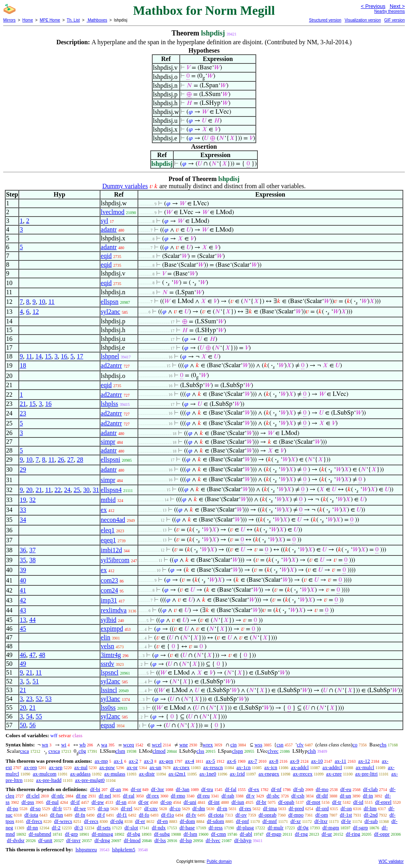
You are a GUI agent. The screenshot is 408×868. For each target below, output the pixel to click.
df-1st (346, 815)
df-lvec (213, 840)
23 (23, 413)
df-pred (296, 808)
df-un (345, 796)
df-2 (56, 828)
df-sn (121, 802)
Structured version (325, 20)
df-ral (129, 796)
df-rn (222, 808)
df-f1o (168, 815)
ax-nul (81, 767)
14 (39, 356)
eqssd (108, 725)
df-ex (254, 789)
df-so (35, 808)
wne (184, 745)
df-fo (144, 815)
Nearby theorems (389, 11)
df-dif (322, 796)
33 (23, 510)
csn (280, 745)
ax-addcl (300, 767)
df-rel (127, 808)
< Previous (373, 6)
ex (104, 510)
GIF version (394, 20)
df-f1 (122, 815)
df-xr (296, 821)
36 (23, 550)
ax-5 (211, 761)
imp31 (109, 600)
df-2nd (371, 815)
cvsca (54, 751)
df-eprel (383, 802)
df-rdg (117, 821)
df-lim (370, 808)
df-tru (207, 789)
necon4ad (113, 520)
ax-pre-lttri (367, 774)
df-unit (45, 840)
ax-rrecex (303, 774)
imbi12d (111, 550)
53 (48, 699)
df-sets (104, 828)
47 (32, 655)
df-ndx (159, 828)
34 (23, 520)
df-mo (322, 789)
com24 (110, 590)
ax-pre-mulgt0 (90, 780)
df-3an (182, 789)
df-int (214, 802)
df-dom (187, 821)
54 (29, 716)
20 (29, 490)
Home (28, 20)
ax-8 (274, 761)
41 (23, 590)
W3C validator (391, 861)
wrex (208, 745)
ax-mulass (115, 774)
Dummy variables (125, 186)
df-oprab (268, 815)
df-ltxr (321, 821)
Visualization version (363, 20)
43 (23, 610)
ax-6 (232, 761)
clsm (121, 751)
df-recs (91, 821)
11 (51, 302)
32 (32, 500)
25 (77, 490)
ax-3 (148, 761)
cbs (383, 745)
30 (86, 490)
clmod (159, 751)
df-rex (153, 796)
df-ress (216, 828)
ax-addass (80, 774)
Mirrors (9, 20)
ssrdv (108, 664)
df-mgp (274, 834)
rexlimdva (114, 610)
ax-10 (317, 761)
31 (96, 490)
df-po (12, 808)
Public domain (219, 861)
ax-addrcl (332, 767)
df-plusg (245, 828)
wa (104, 745)
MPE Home (50, 20)
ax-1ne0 (208, 774)
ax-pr (132, 767)
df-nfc (58, 796)
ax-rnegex (269, 774)
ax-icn (271, 767)
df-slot (131, 828)
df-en (162, 821)
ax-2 (133, 761)
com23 (110, 580)
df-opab (286, 802)
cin (233, 745)
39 (23, 570)
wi (64, 745)
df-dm (199, 808)
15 (48, 356)
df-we (80, 808)
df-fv (191, 815)
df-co (175, 808)
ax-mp (101, 761)
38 (32, 560)
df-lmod (132, 840)
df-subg (162, 834)
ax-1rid (237, 774)
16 (64, 356)
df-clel (33, 796)
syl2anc (111, 312)
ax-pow (107, 767)
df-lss (160, 840)
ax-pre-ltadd (49, 780)
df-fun (57, 815)
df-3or (158, 789)
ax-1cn (244, 767)
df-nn (32, 828)
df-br (261, 802)
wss (259, 745)
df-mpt (313, 802)
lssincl (109, 690)
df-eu (346, 789)
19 (23, 500)
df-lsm (190, 834)
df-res (245, 808)
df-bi (95, 789)
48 (42, 655)
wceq (128, 745)
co (355, 745)
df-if (75, 802)
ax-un (155, 767)
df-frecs (34, 821)
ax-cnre (334, 774)
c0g (82, 751)
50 (23, 725)
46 (23, 655)
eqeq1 (108, 540)
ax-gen (166, 761)
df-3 (79, 828)
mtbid (108, 500)
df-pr (143, 802)
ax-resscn (213, 767)
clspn (237, 751)
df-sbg (133, 834)
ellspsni (111, 460)
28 (80, 460)
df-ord (323, 808)
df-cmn (219, 834)
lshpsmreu (86, 849)
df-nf (276, 789)
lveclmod (113, 212)
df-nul (52, 802)
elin (106, 637)
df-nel (105, 796)
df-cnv (151, 808)
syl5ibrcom (115, 560)
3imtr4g (111, 655)
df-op (166, 802)
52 (39, 699)
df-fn (80, 815)
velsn (108, 646)
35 (23, 560)
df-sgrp (361, 828)
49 (23, 664)
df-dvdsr (16, 840)
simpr (108, 442)
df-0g (303, 828)
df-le (346, 821)
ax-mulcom (44, 774)
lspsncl (110, 672)
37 (32, 550)
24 (67, 490)
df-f (101, 815)
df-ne (81, 796)
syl (105, 221)
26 (61, 460)
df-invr (73, 840)
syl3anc (111, 699)
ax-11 (340, 761)
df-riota (216, 815)
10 (42, 302)
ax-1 (119, 761)
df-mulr (276, 828)
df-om (322, 815)
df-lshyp (243, 840)
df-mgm (331, 828)
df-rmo (178, 796)
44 (32, 620)
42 (23, 600)
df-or (136, 789)
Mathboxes (97, 20)
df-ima (270, 808)
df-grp (72, 834)
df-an (115, 789)
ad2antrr (111, 365)
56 (32, 725)
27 (71, 460)
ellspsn (110, 302)
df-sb (299, 789)
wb (82, 745)
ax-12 (364, 761)
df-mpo (296, 815)
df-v (251, 796)
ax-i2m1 (177, 774)
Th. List (74, 20)
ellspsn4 (111, 490)
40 (23, 580)
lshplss (110, 404)
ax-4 (189, 761)
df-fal (230, 789)
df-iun (238, 802)
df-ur (327, 834)
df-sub (371, 821)
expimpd (112, 629)
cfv (300, 745)
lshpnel (110, 356)
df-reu (204, 796)
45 (23, 629)
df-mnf (270, 821)
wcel (157, 745)
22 (58, 490)
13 (23, 620)
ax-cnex (181, 767)
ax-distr (147, 774)
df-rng (301, 834)
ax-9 (295, 761)
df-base (187, 828)
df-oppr (382, 834)
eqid (106, 256)
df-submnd (40, 834)
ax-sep (56, 767)
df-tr (337, 802)
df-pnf (242, 821)
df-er (140, 821)
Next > (397, 6)
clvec (273, 751)
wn (45, 745)
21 (23, 404)
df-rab (228, 796)
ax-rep (30, 767)
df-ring (353, 834)
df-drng (102, 840)
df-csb (298, 796)
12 (35, 312)
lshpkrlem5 (124, 849)
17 (80, 356)
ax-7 (252, 761)
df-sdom (215, 821)
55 (39, 716)
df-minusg (102, 834)
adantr (109, 229)
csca (24, 751)
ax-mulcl (365, 767)
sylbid (109, 620)
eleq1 (108, 530)
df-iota (31, 815)
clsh (312, 751)
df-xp (103, 808)
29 (23, 469)
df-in (368, 796)
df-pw (98, 802)
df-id (358, 802)
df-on (346, 808)
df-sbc (273, 796)
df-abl (246, 834)
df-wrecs (63, 821)
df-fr (57, 808)
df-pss (28, 802)
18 (23, 365)
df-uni (190, 802)
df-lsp (186, 840)
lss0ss (108, 708)
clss (200, 751)
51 (35, 681)
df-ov (241, 815)
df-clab (370, 789)
